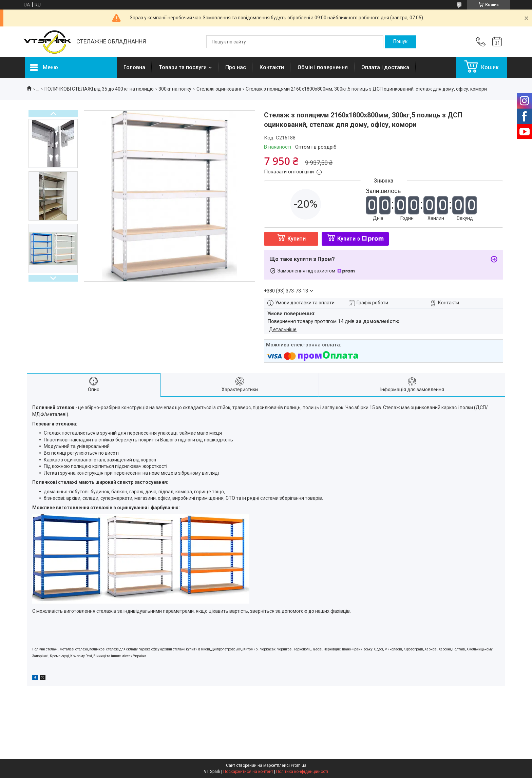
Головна (134, 67)
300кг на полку (175, 89)
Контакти (272, 67)
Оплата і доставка (385, 67)
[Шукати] (400, 42)
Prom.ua (299, 765)
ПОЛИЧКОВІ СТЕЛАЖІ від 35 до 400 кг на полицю (99, 89)
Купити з (360, 239)
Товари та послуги (183, 67)
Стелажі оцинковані (219, 89)
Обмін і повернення (323, 67)
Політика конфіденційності (302, 772)
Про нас (236, 67)
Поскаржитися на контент (248, 772)
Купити (297, 239)
